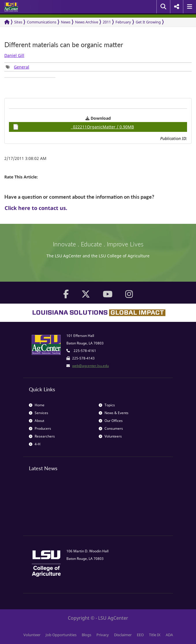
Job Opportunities (61, 635)
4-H (35, 444)
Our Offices (111, 421)
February (123, 22)
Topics (107, 405)
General (22, 67)
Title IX (155, 635)
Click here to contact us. (36, 208)
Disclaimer (123, 635)
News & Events (114, 413)
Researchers (42, 436)
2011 (107, 22)
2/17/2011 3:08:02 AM (25, 158)
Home (37, 405)
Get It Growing (148, 22)
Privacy (103, 635)
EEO (140, 635)
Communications (42, 22)
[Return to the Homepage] (7, 22)
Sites (18, 22)
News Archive (87, 22)
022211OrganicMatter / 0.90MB (73, 127)
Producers (40, 428)
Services (39, 413)
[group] (17, 67)
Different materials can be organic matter (64, 45)
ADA (169, 635)
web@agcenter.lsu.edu (90, 366)
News (66, 22)
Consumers (111, 428)
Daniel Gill (14, 55)
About (37, 421)
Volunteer (32, 635)
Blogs (86, 635)
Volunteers (110, 436)
